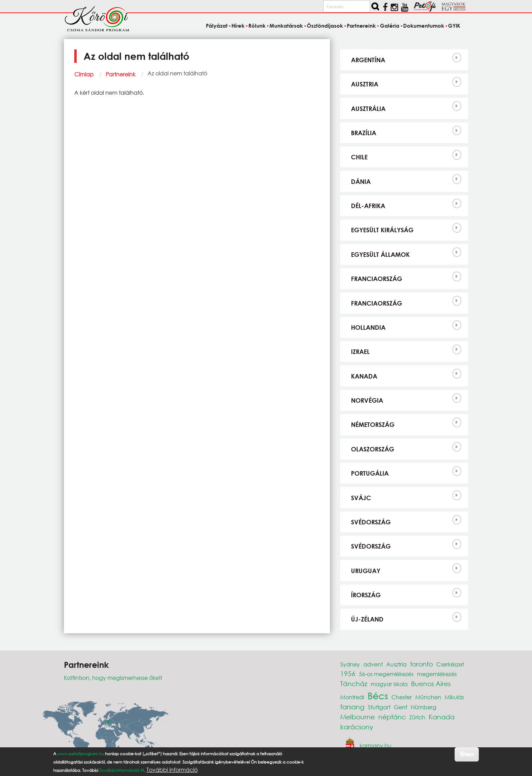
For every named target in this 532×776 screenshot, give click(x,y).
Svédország (371, 522)
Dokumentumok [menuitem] (424, 26)
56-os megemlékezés (386, 674)
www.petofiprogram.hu (81, 754)
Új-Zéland (367, 619)
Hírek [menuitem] (238, 26)
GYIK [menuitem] (454, 26)
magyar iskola (389, 684)
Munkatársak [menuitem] (286, 26)
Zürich (417, 717)
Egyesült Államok (380, 254)
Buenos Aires (431, 684)
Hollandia (368, 327)
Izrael (360, 352)
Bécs (378, 695)
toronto (421, 664)
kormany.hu (376, 745)
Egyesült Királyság (382, 230)
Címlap (84, 74)
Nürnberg (424, 707)
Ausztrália (368, 109)
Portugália (370, 473)
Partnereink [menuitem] (361, 26)
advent (373, 664)
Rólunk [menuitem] (257, 26)
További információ (172, 770)
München (428, 697)
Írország (366, 595)
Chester (402, 697)
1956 (348, 674)
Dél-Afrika (368, 206)
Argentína (368, 60)
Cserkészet (450, 664)
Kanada (364, 376)
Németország (373, 424)
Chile (359, 157)
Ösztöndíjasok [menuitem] (325, 26)
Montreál (352, 697)
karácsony (357, 727)
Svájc (361, 498)
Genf (401, 707)
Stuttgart (379, 707)
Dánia (361, 181)
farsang (352, 707)
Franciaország (377, 279)
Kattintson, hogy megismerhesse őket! (113, 678)
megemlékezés (437, 674)
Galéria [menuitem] (390, 26)
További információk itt (122, 770)
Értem (467, 754)
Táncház (354, 684)
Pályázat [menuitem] (217, 26)
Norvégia (367, 400)
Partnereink (121, 74)
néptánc (392, 717)
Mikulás (454, 697)
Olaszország (373, 449)
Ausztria (365, 84)
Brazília (364, 133)
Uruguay (366, 571)
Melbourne (358, 717)
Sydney (350, 664)
